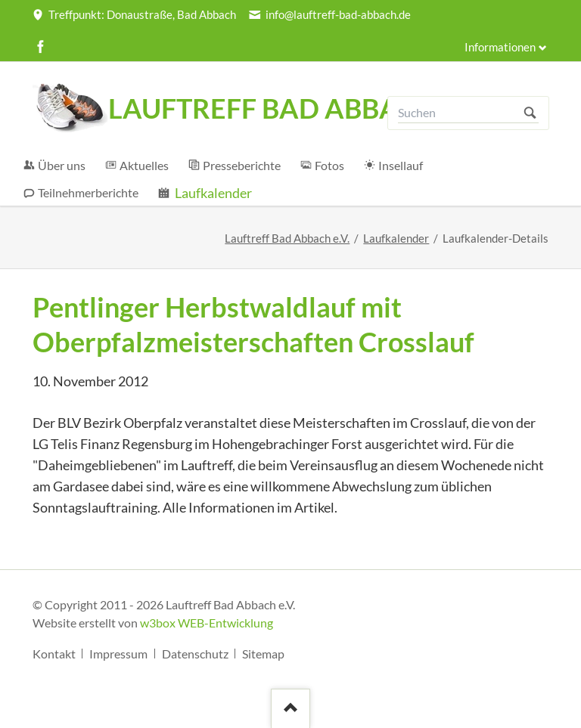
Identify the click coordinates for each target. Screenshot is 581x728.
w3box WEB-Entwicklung (207, 623)
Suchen (530, 113)
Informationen (500, 47)
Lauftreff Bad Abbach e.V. (287, 239)
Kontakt (54, 654)
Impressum (118, 654)
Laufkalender (396, 239)
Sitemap (263, 654)
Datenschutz (195, 654)
